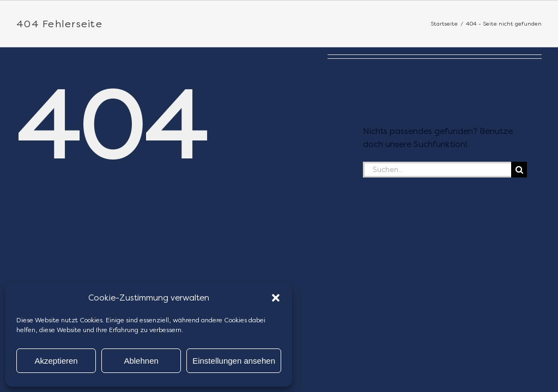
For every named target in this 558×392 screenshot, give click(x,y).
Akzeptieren (56, 361)
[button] (276, 298)
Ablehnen (141, 361)
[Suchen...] (437, 170)
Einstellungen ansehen (234, 361)
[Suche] (519, 170)
